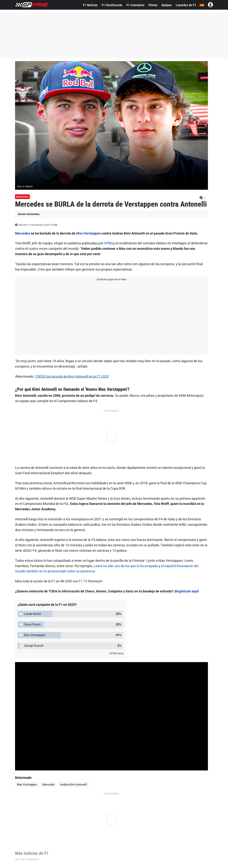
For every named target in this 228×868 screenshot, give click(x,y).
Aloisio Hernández (29, 214)
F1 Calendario (136, 5)
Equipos (167, 5)
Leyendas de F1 (186, 5)
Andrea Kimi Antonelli (73, 785)
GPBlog (109, 243)
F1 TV (83, 581)
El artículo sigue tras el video (111, 279)
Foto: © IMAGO (25, 186)
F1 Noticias (90, 5)
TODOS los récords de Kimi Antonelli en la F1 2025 (72, 376)
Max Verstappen (89, 233)
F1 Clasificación (112, 5)
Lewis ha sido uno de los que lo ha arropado (126, 566)
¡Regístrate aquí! (187, 591)
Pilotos (153, 5)
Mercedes (22, 197)
